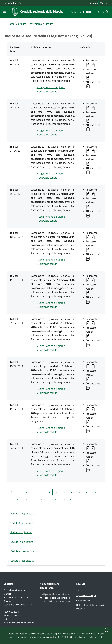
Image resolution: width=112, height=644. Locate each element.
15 (33, 499)
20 (71, 499)
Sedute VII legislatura (22, 561)
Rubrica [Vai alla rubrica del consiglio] (94, 3)
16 (41, 499)
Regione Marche (12, 3)
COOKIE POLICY (68, 637)
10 (87, 492)
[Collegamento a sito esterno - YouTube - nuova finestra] (87, 12)
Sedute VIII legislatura (22, 551)
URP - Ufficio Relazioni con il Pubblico (90, 607)
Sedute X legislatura (21, 532)
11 (95, 492)
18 (56, 499)
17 (48, 499)
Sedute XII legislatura (22, 514)
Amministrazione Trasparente (50, 586)
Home (11, 24)
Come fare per (83, 600)
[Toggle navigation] (4, 12)
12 (10, 499)
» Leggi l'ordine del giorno (51, 87)
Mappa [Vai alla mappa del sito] (104, 3)
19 (63, 499)
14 (26, 499)
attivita (22, 24)
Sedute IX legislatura (22, 542)
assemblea (36, 24)
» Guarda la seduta (47, 91)
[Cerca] (107, 12)
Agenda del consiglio (86, 595)
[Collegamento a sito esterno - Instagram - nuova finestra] (91, 12)
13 (18, 499)
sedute (49, 24)
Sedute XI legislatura (22, 523)
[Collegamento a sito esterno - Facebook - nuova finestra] (83, 12)
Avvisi (79, 591)
